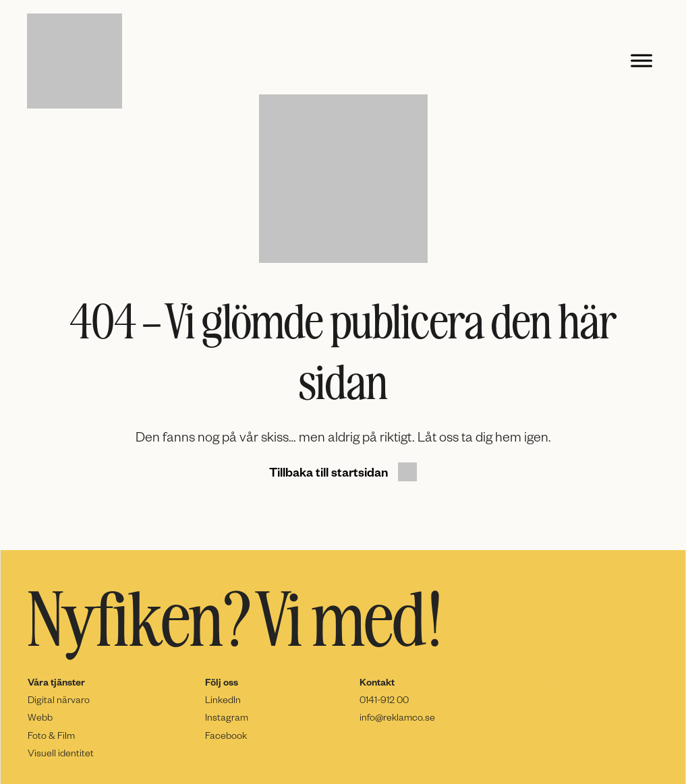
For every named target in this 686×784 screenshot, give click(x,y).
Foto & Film (51, 735)
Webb (40, 717)
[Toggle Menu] (641, 61)
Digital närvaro (59, 699)
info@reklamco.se (397, 717)
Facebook (226, 735)
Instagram (227, 717)
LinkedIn (223, 699)
